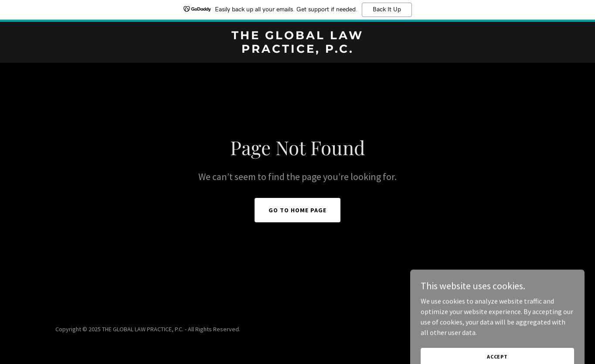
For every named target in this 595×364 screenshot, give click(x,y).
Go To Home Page (297, 210)
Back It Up (387, 10)
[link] (297, 50)
